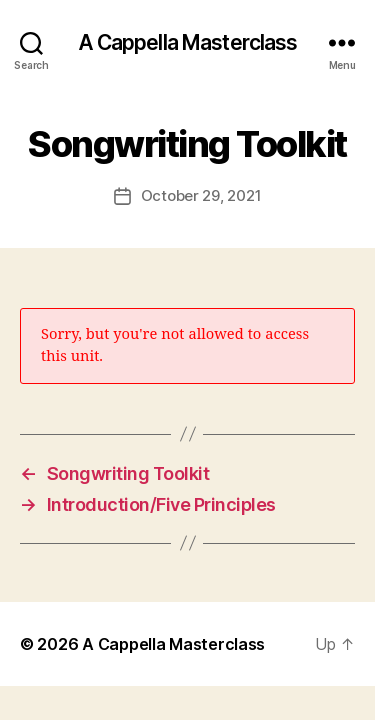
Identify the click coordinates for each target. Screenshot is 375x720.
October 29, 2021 (201, 195)
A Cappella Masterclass (188, 42)
